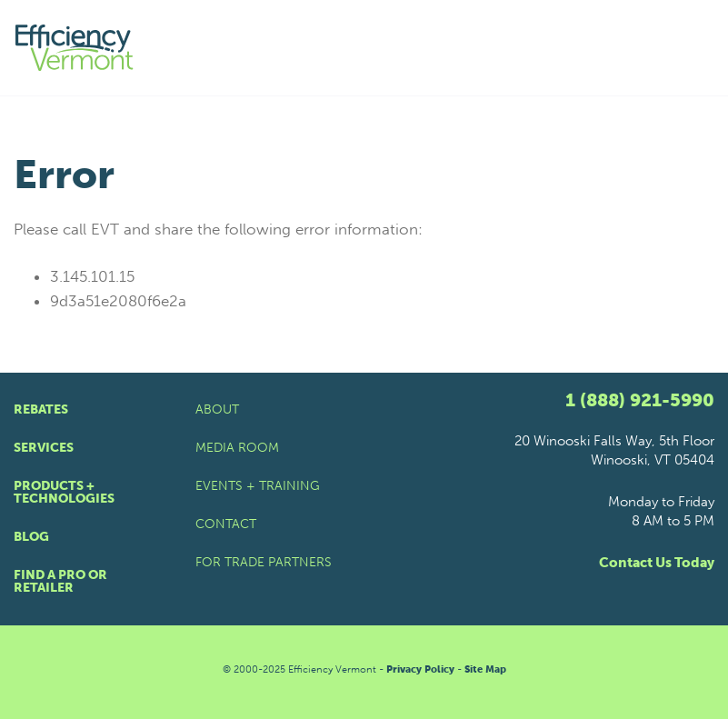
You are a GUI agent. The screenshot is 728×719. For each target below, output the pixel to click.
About (217, 409)
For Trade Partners (264, 562)
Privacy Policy (420, 669)
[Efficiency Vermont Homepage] (75, 48)
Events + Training (258, 486)
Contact (226, 524)
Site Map (485, 669)
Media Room (237, 448)
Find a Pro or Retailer (60, 581)
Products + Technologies (64, 492)
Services (44, 448)
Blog (31, 537)
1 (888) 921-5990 (640, 400)
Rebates (41, 409)
